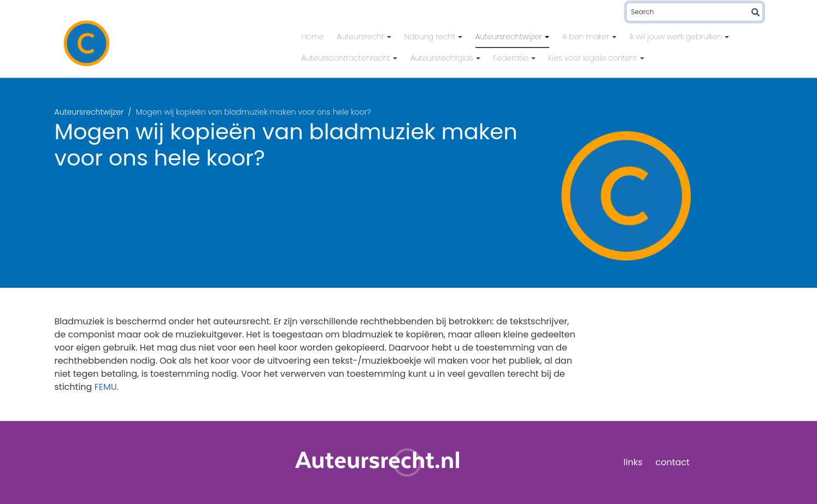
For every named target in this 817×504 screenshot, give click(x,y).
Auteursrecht (362, 37)
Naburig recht (431, 37)
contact (673, 462)
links (633, 462)
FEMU (106, 387)
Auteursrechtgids (443, 58)
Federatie (512, 58)
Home (313, 37)
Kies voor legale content (594, 58)
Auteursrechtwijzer (510, 37)
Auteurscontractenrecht (347, 58)
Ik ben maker (587, 37)
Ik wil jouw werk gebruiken (677, 37)
